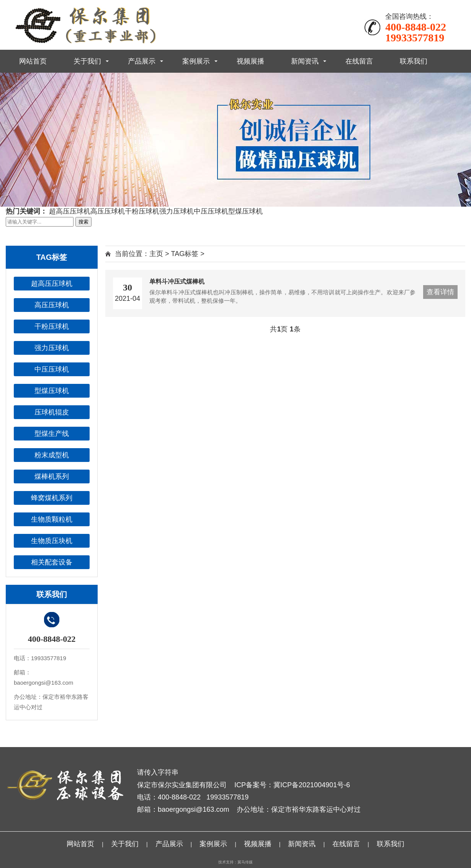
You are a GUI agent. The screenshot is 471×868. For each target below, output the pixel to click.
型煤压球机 (245, 211)
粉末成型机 (52, 455)
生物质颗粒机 (52, 519)
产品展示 (142, 61)
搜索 (83, 222)
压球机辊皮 (52, 412)
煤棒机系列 (52, 476)
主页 (156, 254)
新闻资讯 (305, 61)
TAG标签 (185, 254)
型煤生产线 (52, 434)
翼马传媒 (245, 862)
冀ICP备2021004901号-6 (312, 785)
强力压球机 (177, 211)
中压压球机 (211, 211)
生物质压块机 (52, 541)
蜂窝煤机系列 (52, 498)
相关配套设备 (52, 562)
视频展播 (250, 61)
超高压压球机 (70, 211)
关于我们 (87, 61)
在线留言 (359, 61)
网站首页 (33, 61)
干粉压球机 (142, 211)
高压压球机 (108, 211)
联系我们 (414, 61)
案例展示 (196, 61)
